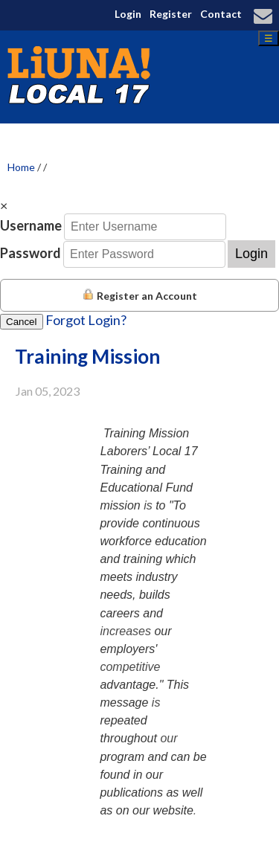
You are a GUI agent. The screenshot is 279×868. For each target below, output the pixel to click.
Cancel (22, 322)
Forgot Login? (86, 320)
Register (171, 14)
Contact (221, 14)
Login (128, 14)
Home (21, 167)
